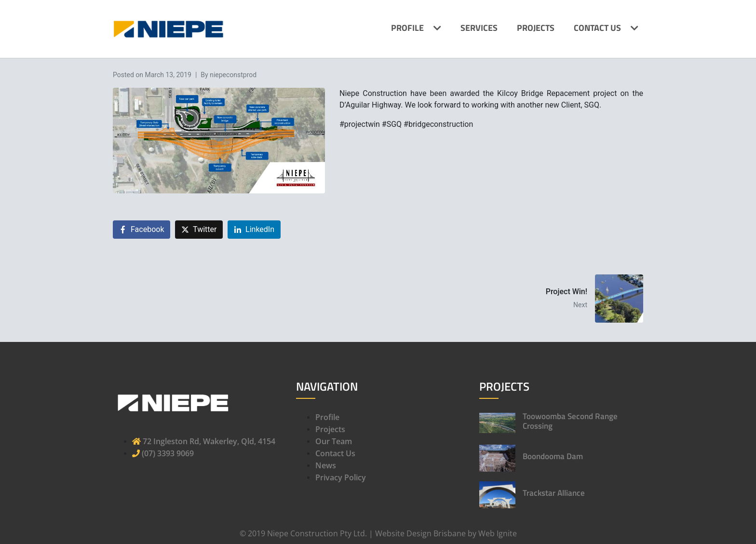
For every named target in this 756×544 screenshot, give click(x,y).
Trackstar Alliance (554, 493)
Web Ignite (498, 533)
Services (479, 28)
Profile (407, 28)
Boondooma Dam (553, 456)
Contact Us (597, 28)
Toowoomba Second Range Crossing (570, 421)
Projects (536, 28)
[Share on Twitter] (199, 230)
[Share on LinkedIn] (254, 230)
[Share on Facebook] (142, 230)
